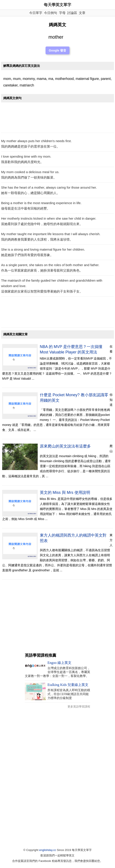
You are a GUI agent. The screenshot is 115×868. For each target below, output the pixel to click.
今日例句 (51, 13)
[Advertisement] (57, 119)
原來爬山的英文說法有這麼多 (65, 446)
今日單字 (36, 13)
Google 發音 (57, 50)
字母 (62, 13)
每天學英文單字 (57, 5)
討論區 (72, 13)
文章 (82, 13)
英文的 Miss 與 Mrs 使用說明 (65, 493)
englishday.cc (48, 850)
